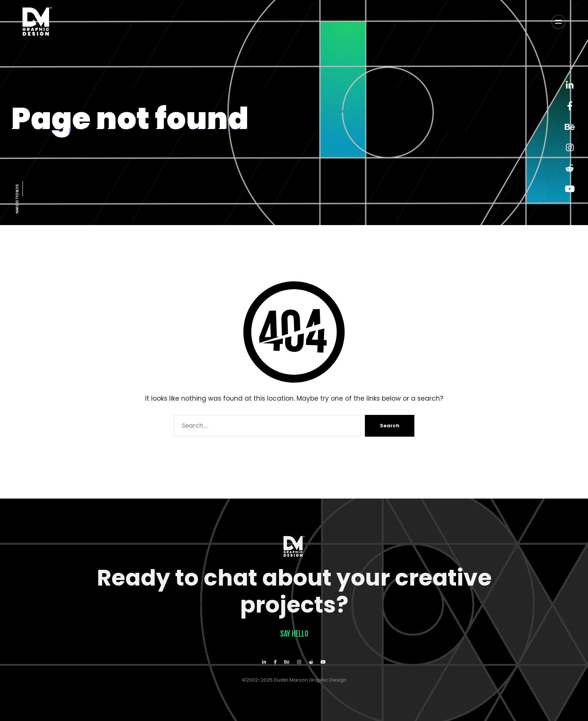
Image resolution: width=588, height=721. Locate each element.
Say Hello (294, 634)
